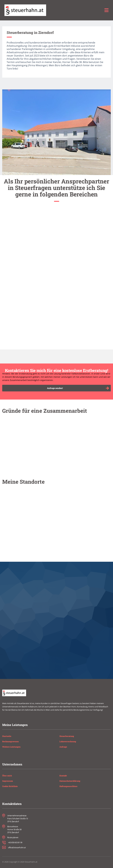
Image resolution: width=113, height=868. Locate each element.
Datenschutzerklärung (70, 781)
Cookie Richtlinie (10, 786)
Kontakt (63, 776)
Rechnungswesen (10, 741)
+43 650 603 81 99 (15, 842)
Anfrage (63, 747)
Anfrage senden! (78, 388)
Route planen (13, 837)
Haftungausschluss (68, 786)
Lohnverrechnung (68, 741)
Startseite (7, 736)
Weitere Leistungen (11, 747)
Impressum (8, 781)
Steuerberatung (67, 736)
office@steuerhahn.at (17, 847)
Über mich (7, 776)
